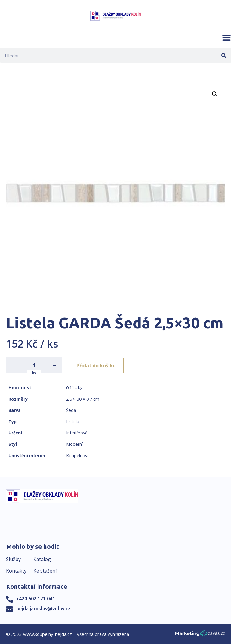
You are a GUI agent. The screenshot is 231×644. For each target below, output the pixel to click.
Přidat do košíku (97, 365)
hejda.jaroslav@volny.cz (43, 609)
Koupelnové (78, 456)
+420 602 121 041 (36, 599)
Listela (73, 422)
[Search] (224, 55)
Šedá (71, 410)
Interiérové (77, 433)
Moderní (74, 444)
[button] (226, 38)
